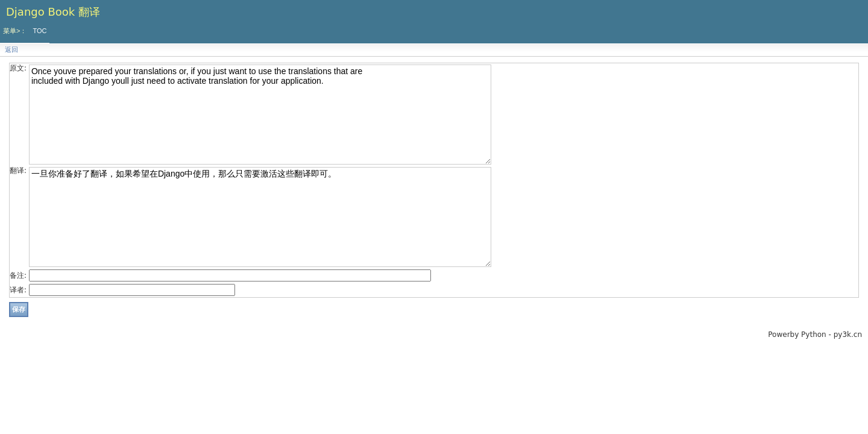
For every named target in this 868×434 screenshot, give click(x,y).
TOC (39, 31)
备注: (18, 275)
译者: (18, 290)
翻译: (18, 171)
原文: (18, 68)
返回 (11, 50)
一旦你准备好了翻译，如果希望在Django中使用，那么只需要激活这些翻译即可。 (260, 217)
